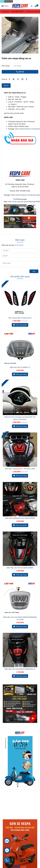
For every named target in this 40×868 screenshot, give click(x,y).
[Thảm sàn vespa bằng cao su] (20, 6)
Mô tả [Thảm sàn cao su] (6, 85)
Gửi (34, 271)
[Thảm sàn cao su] (6, 1)
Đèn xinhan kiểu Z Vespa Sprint (20, 318)
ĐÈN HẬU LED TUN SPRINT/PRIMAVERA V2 (20, 669)
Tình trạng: (6, 66)
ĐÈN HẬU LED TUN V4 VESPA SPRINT (20, 568)
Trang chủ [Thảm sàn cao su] (5, 11)
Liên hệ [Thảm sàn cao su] (20, 72)
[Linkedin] (18, 79)
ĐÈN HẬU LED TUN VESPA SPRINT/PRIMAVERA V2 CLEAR (20, 618)
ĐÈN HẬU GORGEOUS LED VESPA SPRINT (20, 518)
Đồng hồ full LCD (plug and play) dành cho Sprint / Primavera (20, 418)
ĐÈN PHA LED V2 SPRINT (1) (20, 367)
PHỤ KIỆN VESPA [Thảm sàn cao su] (18, 11)
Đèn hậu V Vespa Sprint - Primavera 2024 (20, 469)
